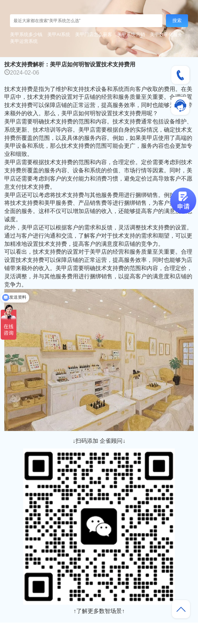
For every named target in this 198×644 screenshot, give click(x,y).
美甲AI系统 (59, 34)
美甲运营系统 (24, 41)
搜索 (177, 21)
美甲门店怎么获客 (94, 34)
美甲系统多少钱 (26, 34)
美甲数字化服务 (166, 34)
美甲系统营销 (131, 34)
